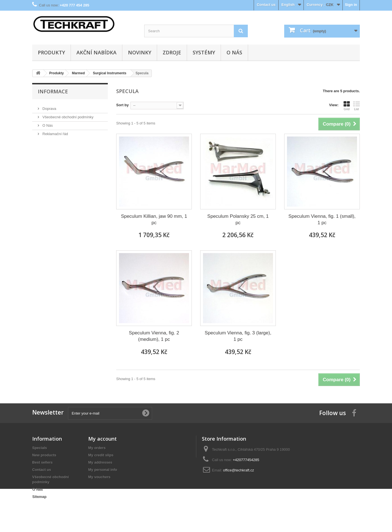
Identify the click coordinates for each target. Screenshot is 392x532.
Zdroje (172, 52)
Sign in (351, 5)
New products (44, 455)
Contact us (266, 5)
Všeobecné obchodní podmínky (67, 115)
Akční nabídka (96, 52)
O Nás (234, 52)
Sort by (123, 105)
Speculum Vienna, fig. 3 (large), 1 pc (238, 336)
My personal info (103, 470)
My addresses (100, 462)
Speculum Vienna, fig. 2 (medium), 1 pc (154, 336)
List (356, 106)
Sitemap (39, 497)
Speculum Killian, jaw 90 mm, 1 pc (154, 219)
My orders (97, 448)
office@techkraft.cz (239, 470)
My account (102, 439)
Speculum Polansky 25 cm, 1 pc (238, 219)
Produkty (51, 52)
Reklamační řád (55, 132)
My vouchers (99, 477)
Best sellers (42, 462)
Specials (40, 448)
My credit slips (101, 455)
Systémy (204, 52)
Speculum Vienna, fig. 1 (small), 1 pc (322, 219)
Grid (347, 106)
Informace (53, 91)
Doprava (49, 106)
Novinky (140, 52)
